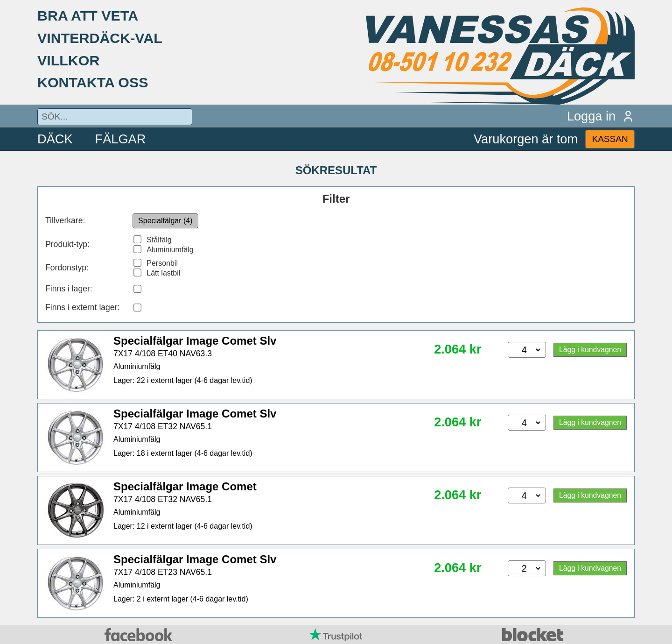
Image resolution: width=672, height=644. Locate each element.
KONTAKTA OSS (93, 82)
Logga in (601, 116)
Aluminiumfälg (170, 250)
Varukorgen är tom (526, 139)
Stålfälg (159, 240)
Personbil (162, 263)
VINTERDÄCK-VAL (100, 38)
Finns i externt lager (81, 307)
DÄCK (55, 139)
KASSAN (610, 139)
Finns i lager (68, 289)
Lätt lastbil (163, 273)
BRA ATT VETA (88, 15)
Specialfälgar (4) (165, 221)
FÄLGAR (121, 139)
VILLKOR (68, 60)
